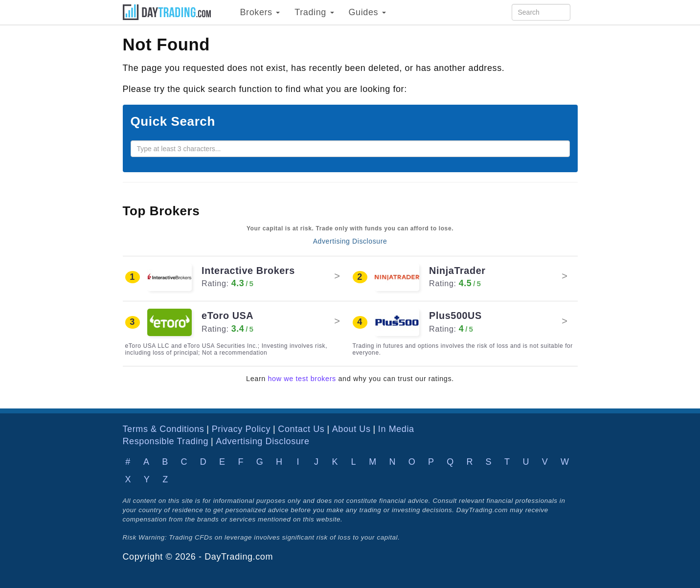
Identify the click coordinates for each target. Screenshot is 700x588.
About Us (351, 429)
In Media (396, 429)
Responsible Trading (166, 441)
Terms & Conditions (164, 429)
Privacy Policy (241, 429)
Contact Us (301, 429)
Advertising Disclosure (350, 241)
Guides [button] (367, 12)
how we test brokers (302, 379)
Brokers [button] (260, 12)
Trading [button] (314, 12)
